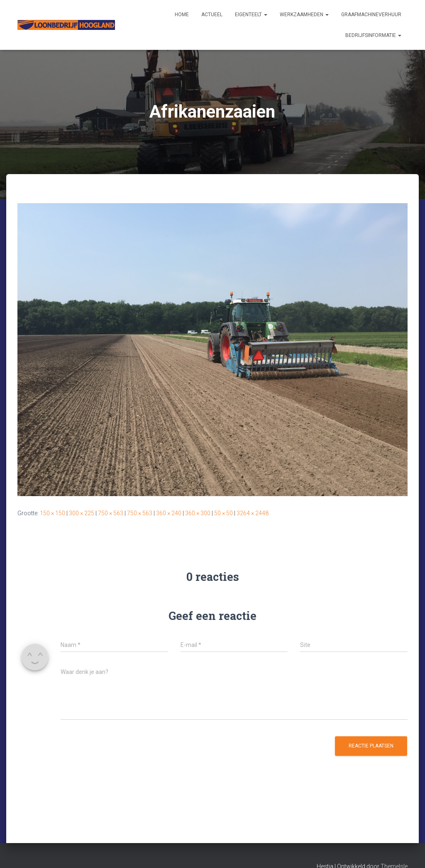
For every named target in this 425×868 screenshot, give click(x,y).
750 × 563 (111, 513)
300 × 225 (82, 513)
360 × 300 (198, 513)
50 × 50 (223, 513)
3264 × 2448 (253, 513)
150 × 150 (53, 513)
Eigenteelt (251, 15)
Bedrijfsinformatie (373, 35)
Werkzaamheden (304, 15)
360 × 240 (169, 513)
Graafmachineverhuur (371, 15)
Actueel (212, 15)
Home (182, 15)
